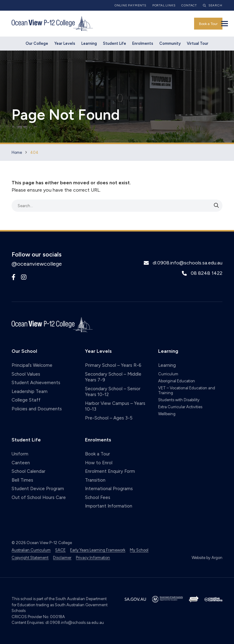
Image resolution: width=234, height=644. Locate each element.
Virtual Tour (198, 43)
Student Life (115, 43)
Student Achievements (36, 383)
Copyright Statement (30, 558)
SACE (60, 550)
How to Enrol (99, 463)
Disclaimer (62, 558)
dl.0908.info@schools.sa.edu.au (188, 263)
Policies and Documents (37, 409)
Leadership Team (30, 391)
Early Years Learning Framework (98, 550)
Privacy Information (93, 558)
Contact (189, 5)
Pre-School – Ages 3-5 (109, 418)
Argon (217, 558)
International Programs (109, 489)
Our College (37, 43)
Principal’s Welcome (32, 365)
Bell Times (22, 480)
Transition (95, 480)
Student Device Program (38, 489)
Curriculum (168, 374)
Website (199, 558)
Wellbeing (167, 414)
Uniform (20, 454)
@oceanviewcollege (37, 264)
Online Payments (130, 5)
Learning (89, 43)
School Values (26, 374)
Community (170, 43)
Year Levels (65, 43)
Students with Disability (179, 400)
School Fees (98, 497)
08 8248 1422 (207, 273)
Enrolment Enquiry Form (110, 471)
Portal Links (164, 5)
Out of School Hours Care (39, 497)
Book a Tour (208, 24)
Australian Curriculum (31, 550)
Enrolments (143, 43)
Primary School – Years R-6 (113, 365)
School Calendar (28, 471)
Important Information (109, 506)
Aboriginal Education (177, 381)
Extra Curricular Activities (180, 407)
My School (139, 550)
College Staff (26, 400)
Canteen (21, 463)
